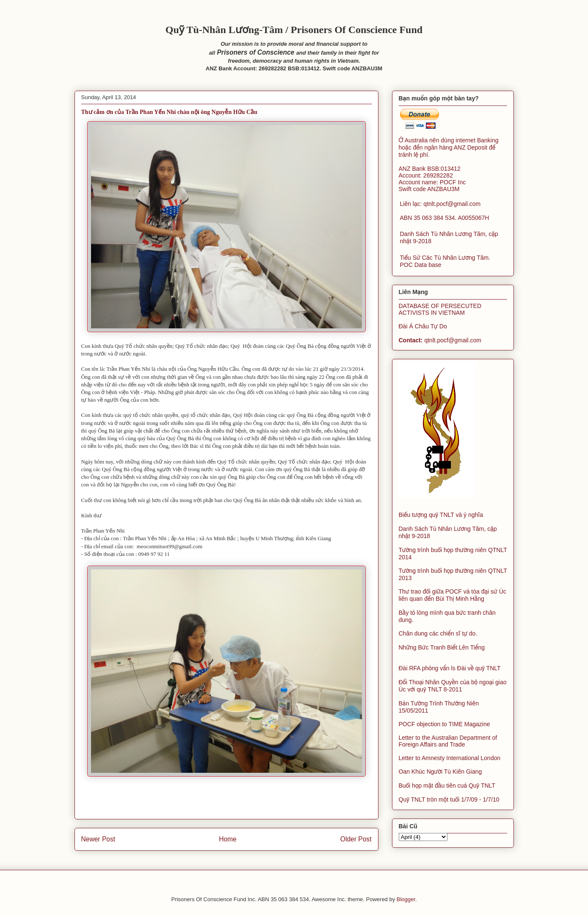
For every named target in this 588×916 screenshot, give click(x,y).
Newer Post (98, 839)
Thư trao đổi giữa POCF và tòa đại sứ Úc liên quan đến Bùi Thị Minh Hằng (453, 595)
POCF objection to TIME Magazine (444, 724)
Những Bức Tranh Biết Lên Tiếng (442, 647)
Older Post (356, 839)
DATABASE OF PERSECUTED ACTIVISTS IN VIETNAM (440, 309)
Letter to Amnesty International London (450, 758)
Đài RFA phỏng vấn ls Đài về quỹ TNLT (450, 668)
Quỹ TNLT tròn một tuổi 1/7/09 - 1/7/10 (449, 799)
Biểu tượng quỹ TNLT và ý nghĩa (441, 515)
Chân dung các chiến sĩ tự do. (438, 633)
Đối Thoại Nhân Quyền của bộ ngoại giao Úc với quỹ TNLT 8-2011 (453, 686)
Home (228, 839)
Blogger (406, 899)
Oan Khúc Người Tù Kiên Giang (440, 772)
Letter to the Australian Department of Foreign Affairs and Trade (448, 741)
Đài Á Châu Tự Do (423, 326)
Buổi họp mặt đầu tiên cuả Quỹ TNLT (447, 786)
